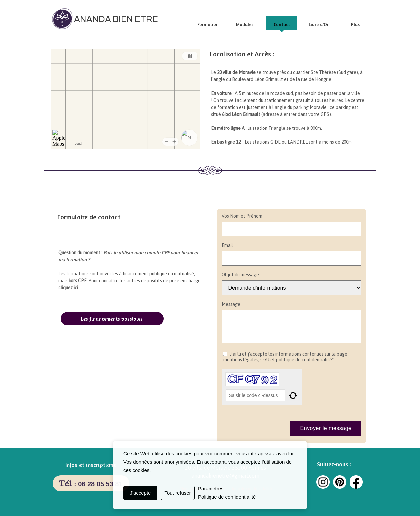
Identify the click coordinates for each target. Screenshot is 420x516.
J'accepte (140, 493)
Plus (355, 24)
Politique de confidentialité (227, 497)
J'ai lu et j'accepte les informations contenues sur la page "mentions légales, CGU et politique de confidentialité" (284, 357)
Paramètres (211, 489)
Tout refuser (177, 493)
